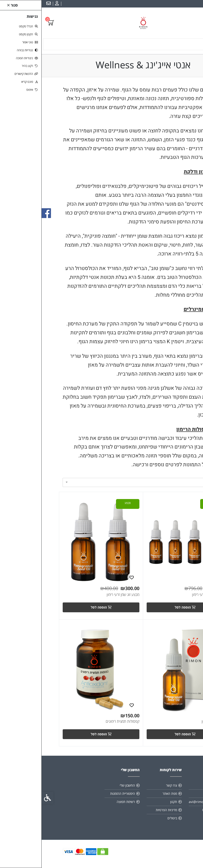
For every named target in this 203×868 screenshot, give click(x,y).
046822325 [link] (169, 810)
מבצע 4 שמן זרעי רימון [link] (166, 595)
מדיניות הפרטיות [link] (125, 810)
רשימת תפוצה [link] (84, 802)
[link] (15, 4)
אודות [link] (174, 785)
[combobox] (101, 482)
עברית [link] (196, 4)
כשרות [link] (173, 793)
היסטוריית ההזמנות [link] (81, 793)
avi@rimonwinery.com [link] (165, 802)
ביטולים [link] (131, 818)
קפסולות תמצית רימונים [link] (81, 721)
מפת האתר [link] (128, 793)
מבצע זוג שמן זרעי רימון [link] (81, 595)
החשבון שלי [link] (86, 785)
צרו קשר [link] (130, 785)
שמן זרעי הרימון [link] (171, 721)
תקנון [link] (132, 802)
